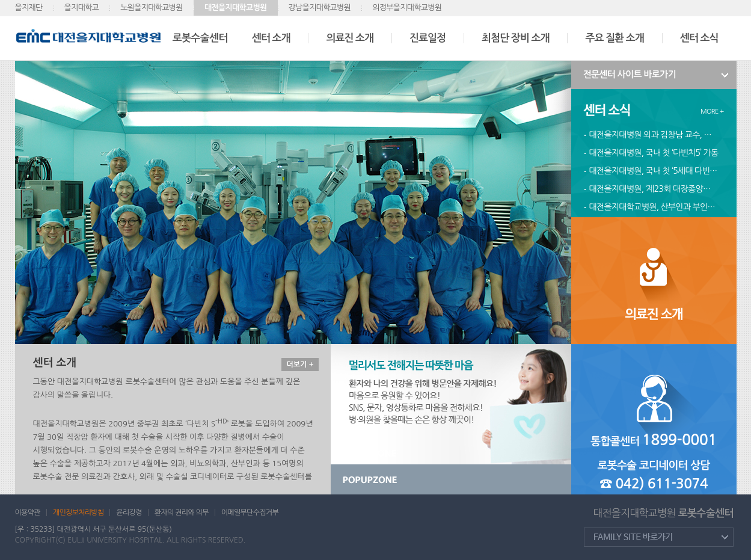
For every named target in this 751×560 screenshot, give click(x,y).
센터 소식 (699, 38)
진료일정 (428, 38)
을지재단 (29, 8)
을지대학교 (82, 8)
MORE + (712, 112)
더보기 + (300, 365)
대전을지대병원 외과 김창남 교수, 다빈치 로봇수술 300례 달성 (654, 135)
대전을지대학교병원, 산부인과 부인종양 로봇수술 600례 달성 (654, 207)
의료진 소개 (350, 38)
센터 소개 (271, 38)
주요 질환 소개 (614, 38)
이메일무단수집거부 (250, 512)
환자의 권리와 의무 (182, 512)
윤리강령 (129, 512)
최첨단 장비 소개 (515, 38)
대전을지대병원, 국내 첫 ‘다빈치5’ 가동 (654, 153)
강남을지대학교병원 (320, 8)
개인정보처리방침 (78, 512)
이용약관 (28, 512)
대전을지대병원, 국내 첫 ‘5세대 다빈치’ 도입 (654, 171)
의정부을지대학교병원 (407, 8)
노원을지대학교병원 (152, 8)
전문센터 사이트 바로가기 (630, 74)
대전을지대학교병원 (236, 8)
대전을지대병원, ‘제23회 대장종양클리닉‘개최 (654, 189)
